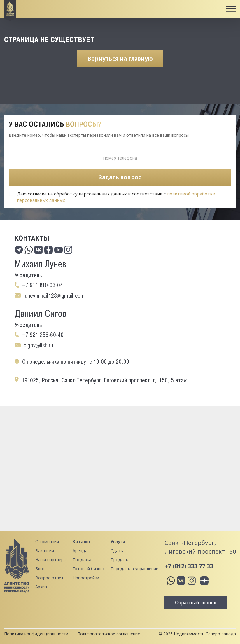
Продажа (82, 560)
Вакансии (45, 551)
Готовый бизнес (89, 569)
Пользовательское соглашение (109, 634)
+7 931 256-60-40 (43, 335)
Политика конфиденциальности (36, 634)
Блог (40, 569)
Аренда (80, 551)
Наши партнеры (51, 560)
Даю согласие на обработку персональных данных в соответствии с (116, 197)
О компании (47, 541)
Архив (41, 587)
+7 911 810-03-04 (43, 285)
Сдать (117, 551)
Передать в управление (134, 569)
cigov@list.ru (38, 345)
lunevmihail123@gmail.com (54, 296)
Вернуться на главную (120, 59)
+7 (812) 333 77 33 (189, 566)
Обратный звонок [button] (196, 603)
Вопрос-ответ (49, 578)
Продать (119, 560)
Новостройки (86, 578)
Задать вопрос (120, 177)
